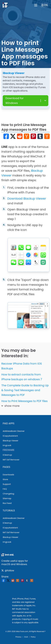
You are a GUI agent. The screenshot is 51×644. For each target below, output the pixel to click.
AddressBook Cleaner (14, 431)
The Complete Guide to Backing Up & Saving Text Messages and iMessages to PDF (25, 390)
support (7, 484)
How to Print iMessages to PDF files (24, 401)
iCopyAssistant (10, 436)
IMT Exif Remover (11, 460)
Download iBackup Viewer (27, 199)
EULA (26, 637)
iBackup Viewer (10, 441)
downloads (8, 475)
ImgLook (7, 445)
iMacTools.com (22, 631)
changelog (8, 494)
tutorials (9, 511)
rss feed (7, 503)
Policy (33, 637)
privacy (18, 637)
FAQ (5, 489)
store (5, 479)
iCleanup (7, 455)
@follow (8, 571)
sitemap (7, 498)
